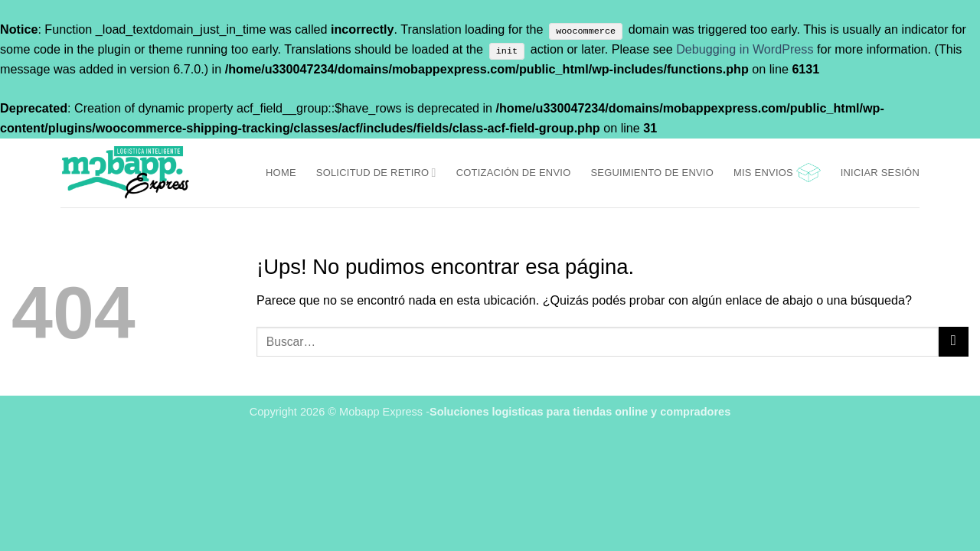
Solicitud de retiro (376, 173)
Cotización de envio (514, 173)
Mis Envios (763, 173)
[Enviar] (954, 342)
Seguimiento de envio (652, 173)
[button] (808, 173)
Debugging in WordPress (745, 49)
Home (281, 173)
